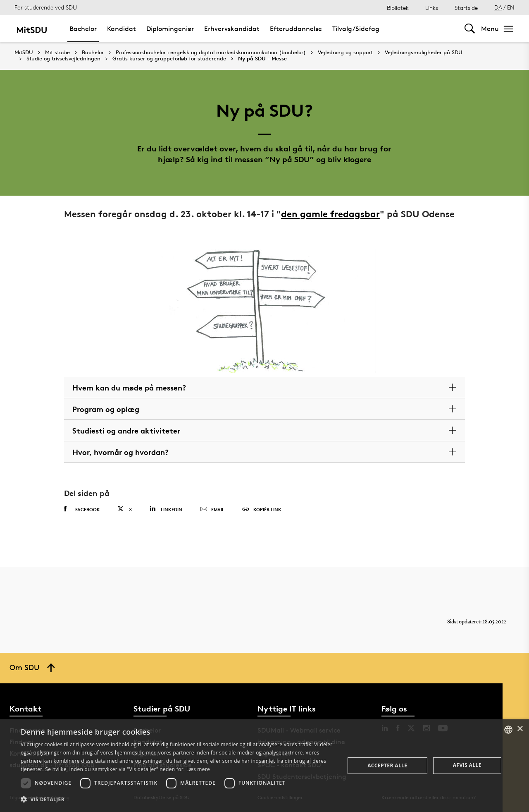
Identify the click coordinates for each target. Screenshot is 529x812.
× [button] (520, 729)
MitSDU (24, 52)
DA (498, 7)
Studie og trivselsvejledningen (63, 59)
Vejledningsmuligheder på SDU (424, 53)
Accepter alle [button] (387, 765)
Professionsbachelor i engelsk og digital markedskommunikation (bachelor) (211, 53)
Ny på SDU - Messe (262, 59)
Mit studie (57, 53)
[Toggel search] (470, 29)
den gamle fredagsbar (330, 214)
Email (212, 510)
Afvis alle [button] (467, 765)
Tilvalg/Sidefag (356, 29)
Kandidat (122, 29)
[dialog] (264, 766)
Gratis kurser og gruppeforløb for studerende (169, 59)
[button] (178, 800)
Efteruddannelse (296, 29)
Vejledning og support (345, 53)
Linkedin (166, 509)
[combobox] (508, 730)
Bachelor (83, 29)
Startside (466, 8)
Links (432, 8)
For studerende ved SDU (46, 7)
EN (511, 7)
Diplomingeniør (170, 29)
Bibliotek (398, 8)
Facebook (82, 509)
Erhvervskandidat (232, 29)
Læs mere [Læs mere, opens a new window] (198, 769)
